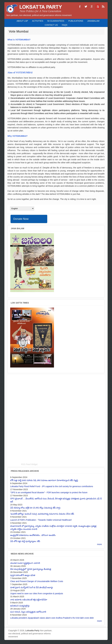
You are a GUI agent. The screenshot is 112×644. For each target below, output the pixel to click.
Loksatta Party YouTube (97, 7)
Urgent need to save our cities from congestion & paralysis (37, 593)
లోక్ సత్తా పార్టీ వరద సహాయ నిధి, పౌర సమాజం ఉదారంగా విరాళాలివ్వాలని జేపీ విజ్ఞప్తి (44, 480)
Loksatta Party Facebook (80, 7)
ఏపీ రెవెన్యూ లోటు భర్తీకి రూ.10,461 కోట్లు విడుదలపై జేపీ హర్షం (35, 508)
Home (12, 21)
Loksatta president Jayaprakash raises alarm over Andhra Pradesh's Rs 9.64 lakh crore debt (52, 618)
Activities (38, 21)
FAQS (65, 25)
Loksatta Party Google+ (92, 7)
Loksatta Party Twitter (86, 7)
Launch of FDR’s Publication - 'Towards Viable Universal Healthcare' (41, 520)
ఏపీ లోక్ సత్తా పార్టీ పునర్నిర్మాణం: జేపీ (25, 541)
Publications (76, 21)
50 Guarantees (56, 21)
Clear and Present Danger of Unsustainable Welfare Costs (37, 581)
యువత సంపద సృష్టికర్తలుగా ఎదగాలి (25, 563)
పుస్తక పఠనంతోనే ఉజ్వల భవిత (23, 575)
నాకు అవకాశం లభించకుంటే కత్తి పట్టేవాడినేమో (29, 600)
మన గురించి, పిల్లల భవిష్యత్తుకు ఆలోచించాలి (28, 612)
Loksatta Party (32, 631)
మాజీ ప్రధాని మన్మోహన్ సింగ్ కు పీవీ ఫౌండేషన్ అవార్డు (32, 587)
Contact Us (51, 25)
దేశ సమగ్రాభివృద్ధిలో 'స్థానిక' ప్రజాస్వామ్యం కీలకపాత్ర (31, 569)
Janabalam (93, 21)
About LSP (22, 21)
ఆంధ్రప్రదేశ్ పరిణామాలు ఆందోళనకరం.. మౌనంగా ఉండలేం (33, 535)
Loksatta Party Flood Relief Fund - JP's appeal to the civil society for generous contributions (52, 486)
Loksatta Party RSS (103, 7)
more (99, 544)
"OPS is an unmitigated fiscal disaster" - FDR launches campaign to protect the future (49, 492)
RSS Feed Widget (29, 464)
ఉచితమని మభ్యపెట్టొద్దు (20, 606)
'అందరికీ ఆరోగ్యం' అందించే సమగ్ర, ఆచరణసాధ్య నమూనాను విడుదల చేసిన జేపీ (42, 514)
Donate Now (21, 219)
